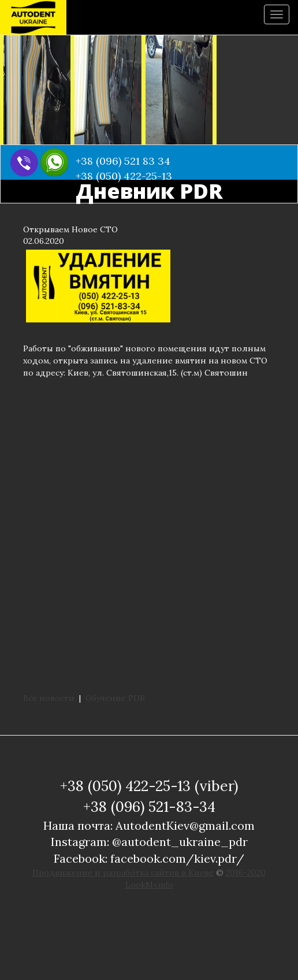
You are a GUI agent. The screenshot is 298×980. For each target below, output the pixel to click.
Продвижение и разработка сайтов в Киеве (123, 873)
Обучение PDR (115, 698)
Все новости (49, 698)
